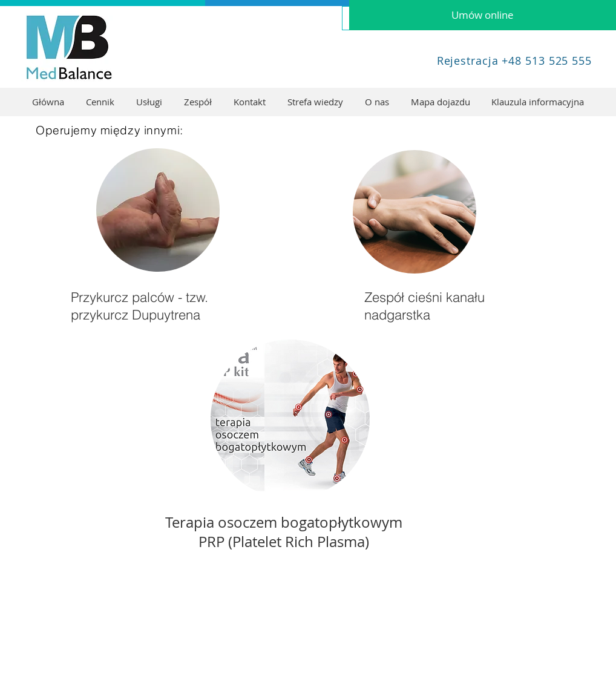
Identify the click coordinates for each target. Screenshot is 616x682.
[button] (149, 102)
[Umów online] (483, 15)
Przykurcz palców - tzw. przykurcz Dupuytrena (139, 306)
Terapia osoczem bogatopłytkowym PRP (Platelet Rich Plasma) (284, 532)
